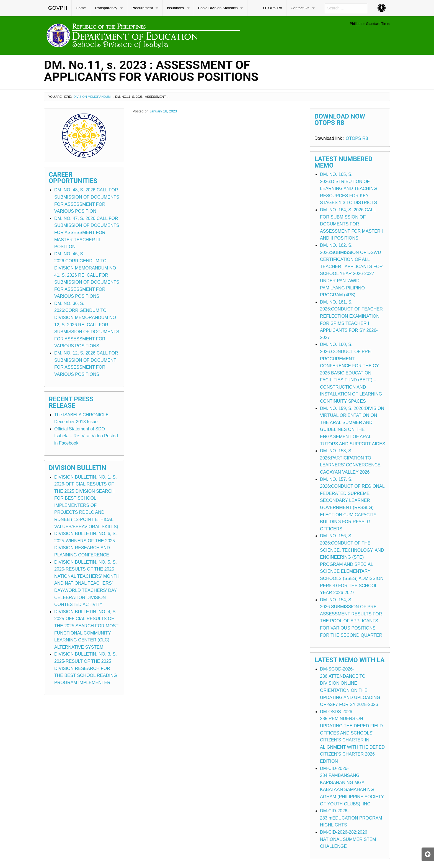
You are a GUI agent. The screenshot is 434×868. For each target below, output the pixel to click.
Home (81, 8)
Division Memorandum (92, 97)
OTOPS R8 (272, 8)
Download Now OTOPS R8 (340, 120)
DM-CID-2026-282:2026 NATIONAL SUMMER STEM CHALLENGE (348, 839)
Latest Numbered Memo (343, 162)
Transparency (106, 8)
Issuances (175, 8)
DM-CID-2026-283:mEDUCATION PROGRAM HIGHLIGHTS (351, 818)
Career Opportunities (73, 178)
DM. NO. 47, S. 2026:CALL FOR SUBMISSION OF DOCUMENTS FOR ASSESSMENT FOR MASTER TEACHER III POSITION (87, 233)
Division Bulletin (77, 468)
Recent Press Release (71, 402)
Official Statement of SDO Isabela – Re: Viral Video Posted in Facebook (86, 436)
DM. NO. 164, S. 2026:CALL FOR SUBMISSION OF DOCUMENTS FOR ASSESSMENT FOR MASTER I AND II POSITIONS (351, 224)
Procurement (142, 8)
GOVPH (58, 8)
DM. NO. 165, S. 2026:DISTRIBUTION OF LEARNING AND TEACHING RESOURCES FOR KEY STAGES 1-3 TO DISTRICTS (348, 188)
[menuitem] (58, 8)
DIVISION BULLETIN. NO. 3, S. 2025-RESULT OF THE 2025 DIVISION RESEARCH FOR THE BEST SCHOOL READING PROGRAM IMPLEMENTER (86, 668)
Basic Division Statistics (218, 8)
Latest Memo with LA (349, 660)
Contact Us (300, 8)
